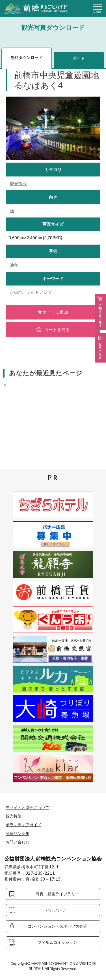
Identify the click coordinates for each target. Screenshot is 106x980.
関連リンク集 (18, 833)
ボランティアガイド (23, 825)
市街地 (16, 292)
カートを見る (53, 329)
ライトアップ (39, 292)
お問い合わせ (18, 842)
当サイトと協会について (27, 807)
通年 (14, 265)
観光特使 (14, 816)
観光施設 (18, 183)
